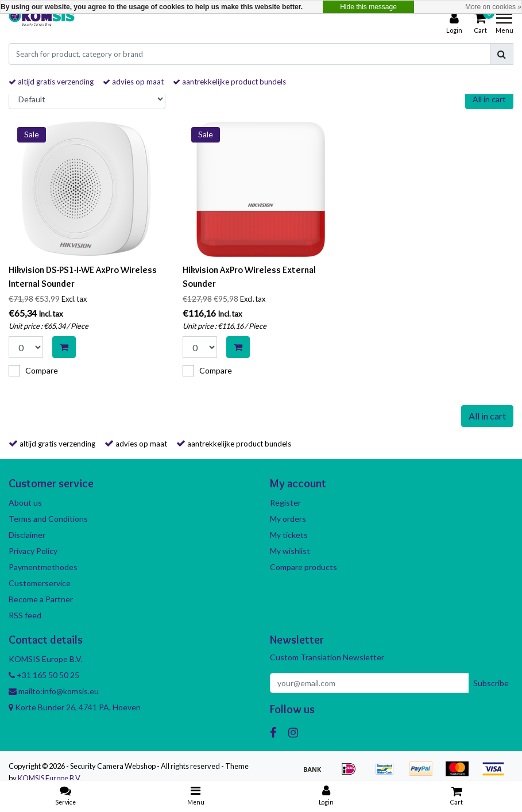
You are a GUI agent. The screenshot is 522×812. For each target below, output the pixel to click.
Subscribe (491, 683)
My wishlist (290, 551)
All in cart (489, 99)
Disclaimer (27, 535)
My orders (288, 519)
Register (285, 503)
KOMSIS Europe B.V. (50, 778)
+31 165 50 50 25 (44, 675)
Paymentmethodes (43, 567)
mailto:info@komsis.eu (54, 691)
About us (25, 503)
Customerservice (40, 583)
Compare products (303, 567)
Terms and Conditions (48, 519)
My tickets (289, 535)
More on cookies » (493, 7)
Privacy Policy (33, 551)
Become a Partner (41, 599)
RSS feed (25, 615)
